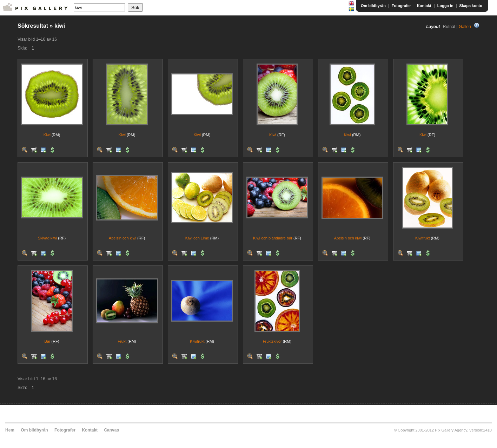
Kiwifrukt (423, 238)
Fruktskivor (272, 341)
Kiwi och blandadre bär (273, 238)
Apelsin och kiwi (122, 238)
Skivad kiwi (47, 238)
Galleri (465, 27)
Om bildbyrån (373, 6)
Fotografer (401, 6)
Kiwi (47, 135)
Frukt (122, 341)
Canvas (111, 430)
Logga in (445, 6)
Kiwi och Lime (197, 238)
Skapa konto (471, 6)
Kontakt (424, 6)
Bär (47, 341)
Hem (10, 430)
